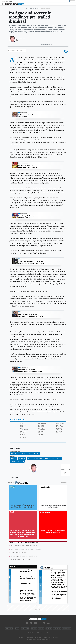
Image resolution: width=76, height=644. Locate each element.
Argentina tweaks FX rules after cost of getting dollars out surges (31, 262)
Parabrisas (57, 629)
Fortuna (41, 629)
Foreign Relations (50, 458)
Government (22, 458)
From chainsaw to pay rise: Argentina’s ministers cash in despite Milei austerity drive (24, 431)
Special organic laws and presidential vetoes (24, 556)
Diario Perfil (9, 629)
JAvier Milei (14, 453)
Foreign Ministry (39, 458)
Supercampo (67, 629)
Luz (42, 632)
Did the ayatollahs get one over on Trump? (28, 217)
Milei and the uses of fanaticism (20, 559)
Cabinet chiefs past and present (26, 116)
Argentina (14, 458)
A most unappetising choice (19, 552)
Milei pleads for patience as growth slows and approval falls (31, 315)
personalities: (15, 451)
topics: (12, 456)
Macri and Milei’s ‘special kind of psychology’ (24, 545)
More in (18, 483)
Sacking (59, 458)
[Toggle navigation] (3, 4)
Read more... (24, 113)
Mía (47, 632)
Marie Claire (25, 629)
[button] (66, 51)
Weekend (30, 632)
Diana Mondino (23, 453)
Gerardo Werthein (34, 453)
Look (37, 632)
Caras (17, 629)
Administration (15, 461)
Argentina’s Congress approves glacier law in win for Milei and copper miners (42, 430)
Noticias (34, 629)
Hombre (49, 629)
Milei (22, 461)
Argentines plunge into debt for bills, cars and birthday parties (60, 428)
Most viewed (15, 567)
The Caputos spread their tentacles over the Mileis (26, 549)
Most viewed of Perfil (53, 568)
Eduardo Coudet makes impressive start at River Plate (30, 370)
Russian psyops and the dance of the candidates (27, 166)
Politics (30, 458)
